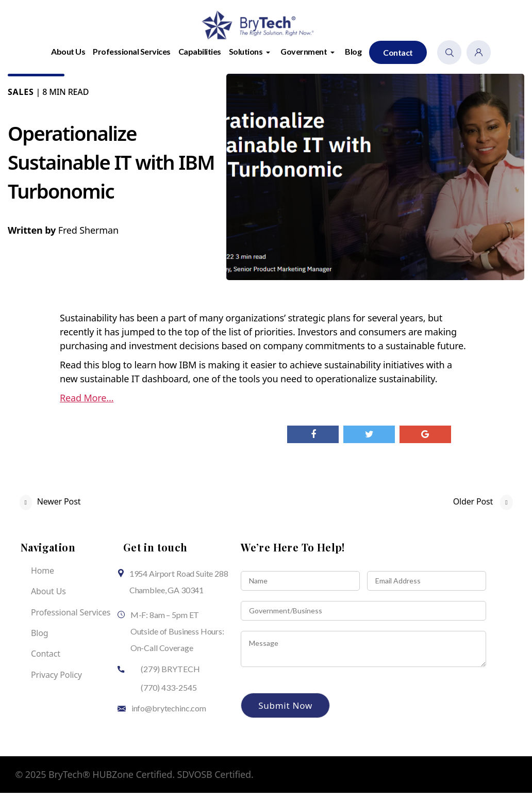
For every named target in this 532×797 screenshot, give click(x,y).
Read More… (87, 402)
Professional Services (132, 55)
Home (43, 575)
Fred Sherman (88, 234)
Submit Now (285, 710)
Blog (353, 55)
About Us (68, 55)
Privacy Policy (56, 679)
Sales (21, 96)
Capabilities (200, 55)
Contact (398, 56)
